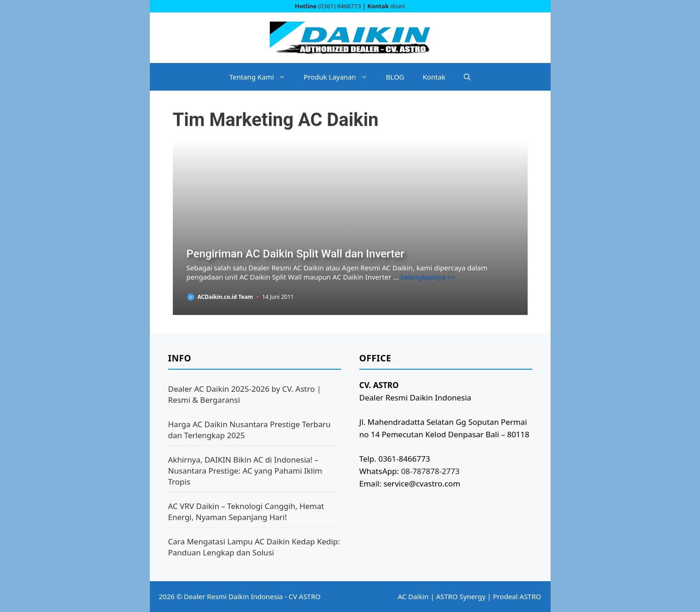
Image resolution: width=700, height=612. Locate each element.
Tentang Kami (262, 77)
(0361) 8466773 (339, 6)
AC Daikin (413, 596)
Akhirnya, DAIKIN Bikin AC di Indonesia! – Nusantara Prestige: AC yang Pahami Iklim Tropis (245, 471)
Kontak (434, 77)
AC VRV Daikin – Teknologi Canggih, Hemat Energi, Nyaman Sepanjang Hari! (246, 512)
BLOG (395, 77)
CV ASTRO (305, 596)
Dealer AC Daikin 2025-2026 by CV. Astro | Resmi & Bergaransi (245, 394)
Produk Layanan (340, 77)
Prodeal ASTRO (517, 596)
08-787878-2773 (430, 471)
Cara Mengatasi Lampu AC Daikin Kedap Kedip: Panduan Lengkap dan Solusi (254, 547)
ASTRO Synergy (461, 596)
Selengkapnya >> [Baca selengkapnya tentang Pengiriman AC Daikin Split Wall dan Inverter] (428, 277)
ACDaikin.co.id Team (225, 297)
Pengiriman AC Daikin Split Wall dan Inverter (296, 254)
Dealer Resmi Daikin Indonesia (233, 596)
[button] (467, 77)
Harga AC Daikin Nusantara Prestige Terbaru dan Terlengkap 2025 (250, 430)
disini (398, 6)
